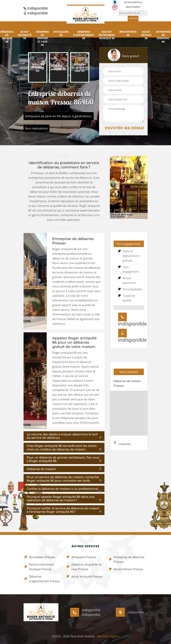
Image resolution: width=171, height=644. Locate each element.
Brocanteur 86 (128, 33)
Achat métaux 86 (146, 35)
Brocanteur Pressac (40, 557)
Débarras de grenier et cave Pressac (84, 567)
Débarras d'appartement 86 (84, 35)
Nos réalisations (37, 128)
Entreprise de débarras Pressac (127, 559)
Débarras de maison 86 (7, 37)
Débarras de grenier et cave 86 (42, 38)
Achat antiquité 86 (25, 35)
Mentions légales (108, 636)
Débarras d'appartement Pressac (42, 579)
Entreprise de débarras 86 (163, 37)
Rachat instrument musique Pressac (39, 567)
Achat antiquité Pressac (85, 576)
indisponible (36, 8)
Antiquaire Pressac (82, 557)
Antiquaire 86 (61, 33)
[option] (38, 68)
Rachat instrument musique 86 (107, 35)
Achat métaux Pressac (126, 569)
